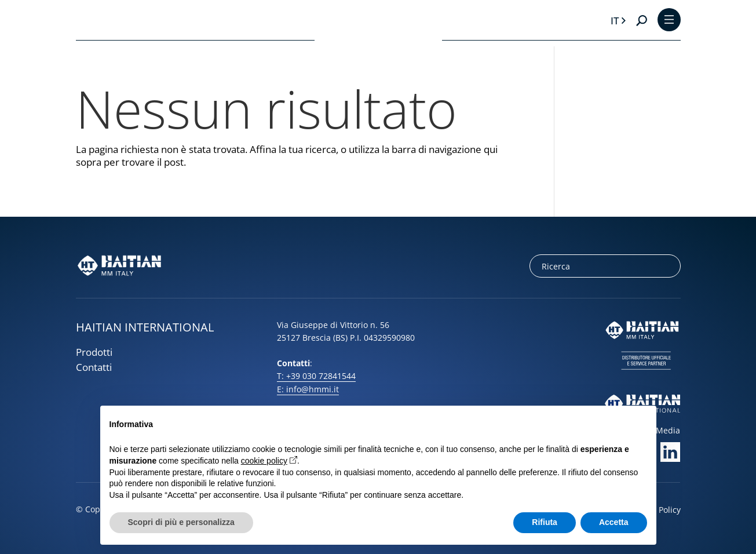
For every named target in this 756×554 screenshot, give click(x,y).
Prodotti (94, 352)
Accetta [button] (614, 522)
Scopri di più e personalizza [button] (181, 522)
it (615, 21)
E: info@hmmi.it (308, 389)
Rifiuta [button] (545, 522)
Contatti (94, 367)
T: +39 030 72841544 (316, 376)
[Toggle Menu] (669, 21)
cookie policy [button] (264, 461)
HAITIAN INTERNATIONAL (145, 327)
